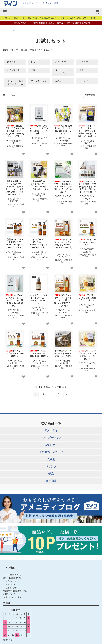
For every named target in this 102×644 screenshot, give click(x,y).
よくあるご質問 (10, 587)
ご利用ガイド (9, 584)
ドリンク (51, 466)
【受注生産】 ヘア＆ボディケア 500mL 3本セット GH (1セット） (15, 243)
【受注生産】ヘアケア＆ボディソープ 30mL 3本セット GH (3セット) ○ (39, 185)
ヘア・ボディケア (51, 437)
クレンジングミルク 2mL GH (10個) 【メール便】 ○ (87, 354)
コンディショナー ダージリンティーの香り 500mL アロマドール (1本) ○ (63, 300)
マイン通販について (12, 574)
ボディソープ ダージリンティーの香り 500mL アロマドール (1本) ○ (63, 244)
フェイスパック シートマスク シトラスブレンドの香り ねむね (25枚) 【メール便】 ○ (87, 130)
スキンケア (51, 444)
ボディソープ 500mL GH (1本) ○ (87, 242)
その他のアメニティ (51, 452)
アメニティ (51, 430)
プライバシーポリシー (13, 597)
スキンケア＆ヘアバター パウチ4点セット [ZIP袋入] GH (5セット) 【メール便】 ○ (87, 186)
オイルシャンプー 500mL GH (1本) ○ (15, 353)
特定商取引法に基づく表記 (15, 590)
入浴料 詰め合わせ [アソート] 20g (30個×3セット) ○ (63, 129)
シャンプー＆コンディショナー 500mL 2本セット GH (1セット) (39, 243)
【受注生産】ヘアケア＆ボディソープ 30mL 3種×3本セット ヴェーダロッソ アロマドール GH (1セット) (15, 187)
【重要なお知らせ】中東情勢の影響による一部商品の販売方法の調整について (51, 23)
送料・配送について (12, 577)
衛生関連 (51, 480)
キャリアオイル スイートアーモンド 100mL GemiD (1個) (39, 299)
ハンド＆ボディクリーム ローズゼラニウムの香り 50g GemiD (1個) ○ (15, 300)
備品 (51, 473)
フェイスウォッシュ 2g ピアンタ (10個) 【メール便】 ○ (39, 129)
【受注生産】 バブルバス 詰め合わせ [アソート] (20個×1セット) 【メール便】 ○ (15, 130)
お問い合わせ (9, 593)
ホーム (5, 30)
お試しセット (16, 30)
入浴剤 (51, 459)
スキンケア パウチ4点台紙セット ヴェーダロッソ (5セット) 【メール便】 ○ (63, 186)
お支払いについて (11, 581)
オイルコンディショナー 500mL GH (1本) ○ (39, 353)
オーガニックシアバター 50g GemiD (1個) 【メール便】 (63, 353)
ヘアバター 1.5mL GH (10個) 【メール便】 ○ (87, 297)
